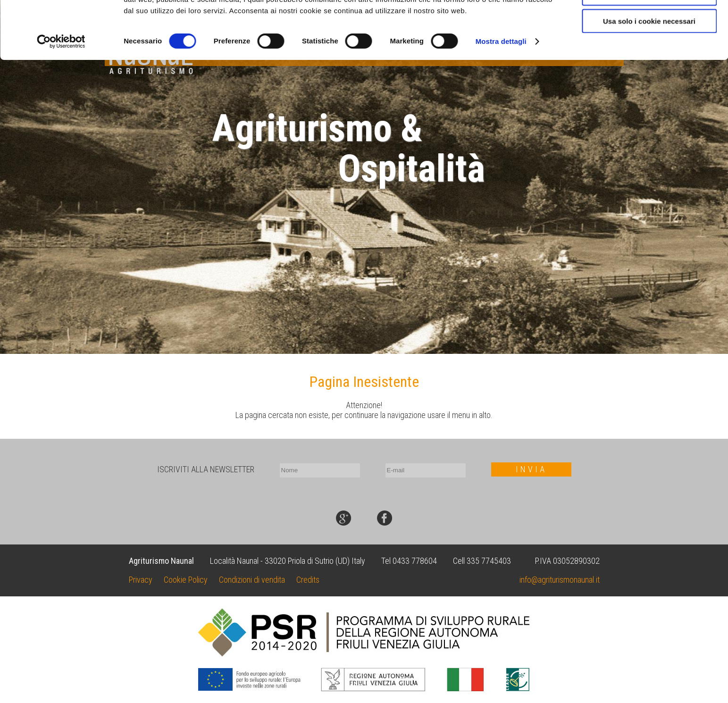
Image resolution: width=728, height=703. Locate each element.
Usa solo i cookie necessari (649, 79)
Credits (308, 580)
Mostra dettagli (501, 99)
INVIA (531, 469)
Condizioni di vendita (252, 580)
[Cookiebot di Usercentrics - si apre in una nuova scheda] (61, 99)
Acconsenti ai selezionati (649, 51)
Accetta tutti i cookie (649, 23)
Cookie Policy (186, 580)
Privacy (141, 580)
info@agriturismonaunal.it (560, 580)
